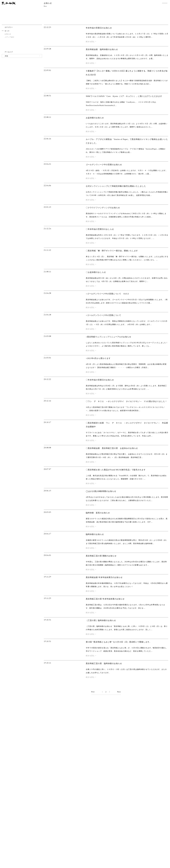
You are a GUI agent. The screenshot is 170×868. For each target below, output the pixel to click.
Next (119, 692)
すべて (7, 31)
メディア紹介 (10, 37)
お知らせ (8, 34)
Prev (93, 692)
